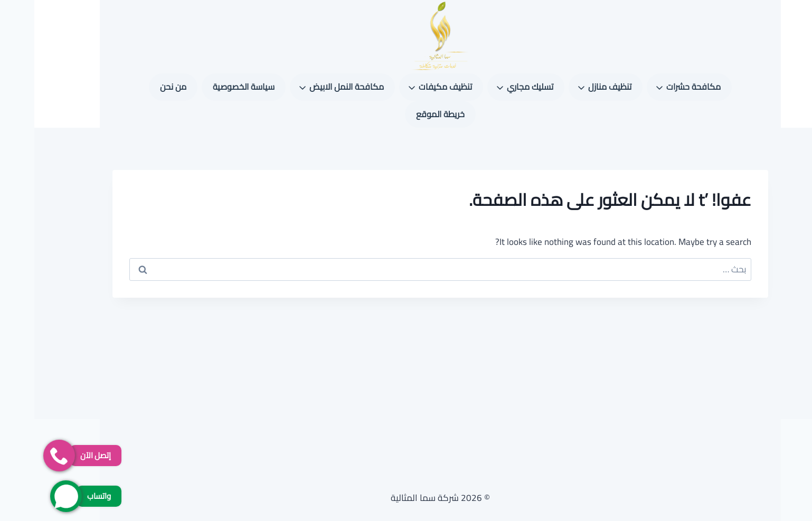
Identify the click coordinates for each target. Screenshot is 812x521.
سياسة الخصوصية (209, 87)
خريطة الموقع (406, 114)
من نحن (139, 87)
